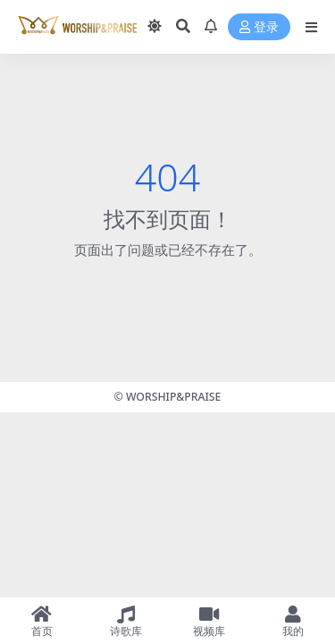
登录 (259, 27)
